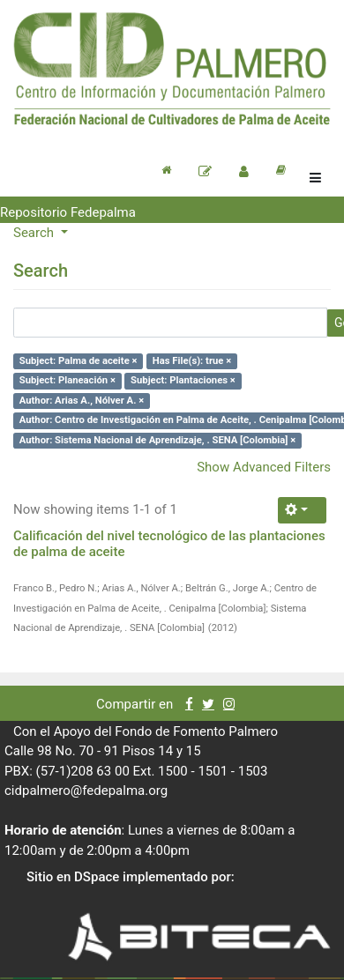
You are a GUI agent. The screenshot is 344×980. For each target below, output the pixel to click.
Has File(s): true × (192, 361)
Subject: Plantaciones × (183, 380)
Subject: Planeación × (67, 380)
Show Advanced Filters (264, 467)
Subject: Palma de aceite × (79, 361)
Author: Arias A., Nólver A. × (82, 401)
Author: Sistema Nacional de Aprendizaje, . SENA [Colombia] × (157, 440)
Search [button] (35, 233)
